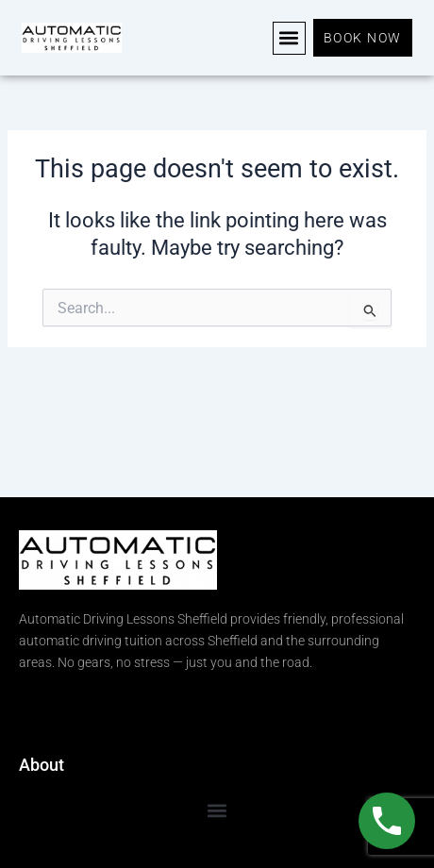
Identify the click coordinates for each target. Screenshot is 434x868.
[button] (289, 38)
